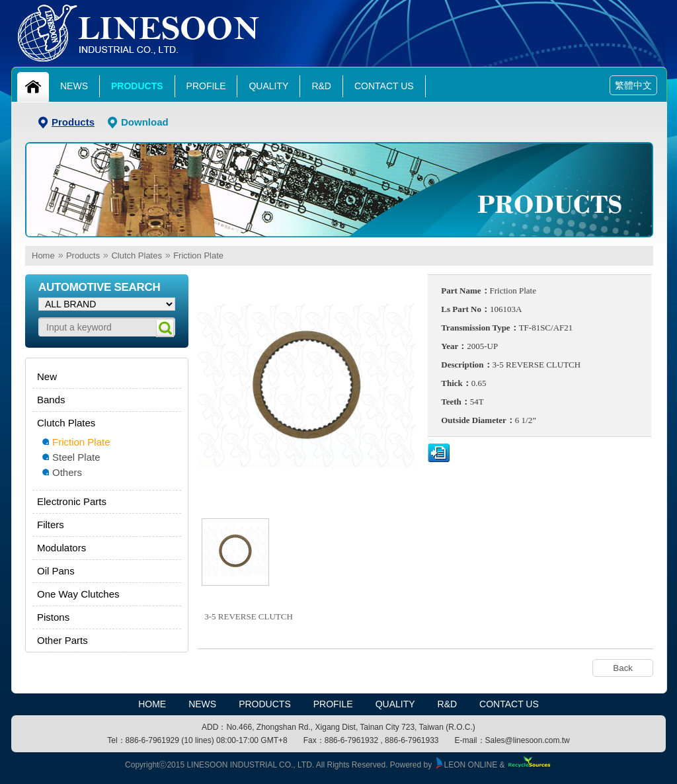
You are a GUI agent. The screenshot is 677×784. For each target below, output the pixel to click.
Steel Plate (76, 457)
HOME (152, 704)
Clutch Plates (137, 255)
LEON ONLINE (466, 765)
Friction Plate (198, 255)
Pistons (53, 617)
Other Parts (62, 640)
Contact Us (384, 86)
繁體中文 (633, 85)
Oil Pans (56, 571)
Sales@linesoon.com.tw (528, 740)
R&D (321, 86)
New (47, 376)
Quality (268, 86)
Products (137, 86)
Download (145, 122)
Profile (206, 86)
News (74, 86)
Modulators (61, 548)
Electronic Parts (72, 501)
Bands (51, 400)
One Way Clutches (78, 594)
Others (67, 472)
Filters (51, 525)
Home (43, 255)
